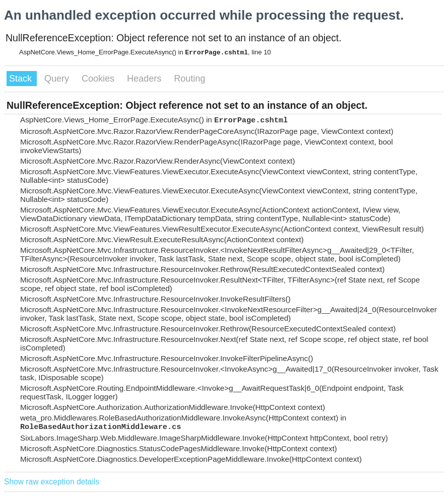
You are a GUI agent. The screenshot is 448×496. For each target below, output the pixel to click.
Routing (189, 79)
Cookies (99, 79)
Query (58, 79)
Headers (145, 79)
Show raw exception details (52, 482)
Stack (22, 79)
